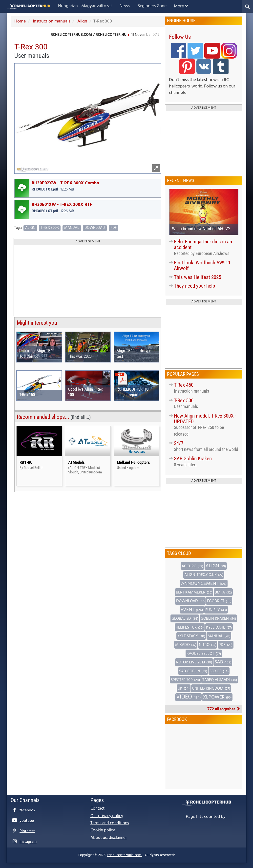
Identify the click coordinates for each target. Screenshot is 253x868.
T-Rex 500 (184, 401)
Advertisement (88, 242)
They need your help (194, 286)
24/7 (179, 443)
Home (20, 21)
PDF (114, 228)
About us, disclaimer (109, 838)
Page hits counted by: (206, 817)
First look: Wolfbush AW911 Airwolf (202, 265)
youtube (27, 821)
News (125, 6)
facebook (27, 810)
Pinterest (27, 831)
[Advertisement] (88, 281)
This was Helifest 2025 (198, 277)
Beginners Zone (152, 6)
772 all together (224, 709)
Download (95, 228)
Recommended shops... (54, 417)
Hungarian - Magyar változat (85, 6)
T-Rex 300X (50, 228)
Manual (72, 228)
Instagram (28, 842)
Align (82, 21)
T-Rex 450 (184, 385)
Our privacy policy (107, 816)
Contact (97, 809)
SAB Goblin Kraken (193, 459)
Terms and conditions (110, 823)
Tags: (18, 228)
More (181, 6)
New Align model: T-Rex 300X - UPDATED (205, 419)
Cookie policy (103, 830)
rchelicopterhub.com (125, 855)
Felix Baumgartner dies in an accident (203, 244)
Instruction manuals (51, 21)
